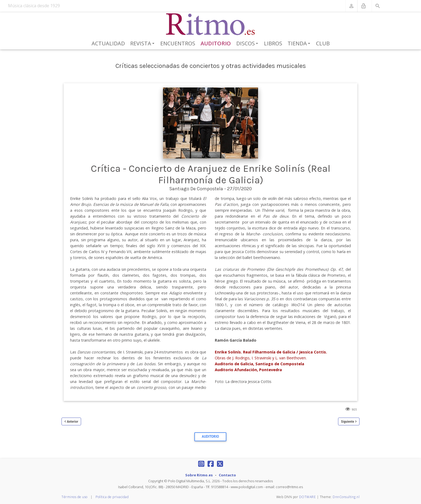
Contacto (227, 475)
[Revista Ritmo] (211, 24)
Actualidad (108, 43)
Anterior (72, 421)
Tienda (300, 44)
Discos (248, 44)
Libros (273, 43)
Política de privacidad (112, 497)
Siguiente (348, 421)
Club (323, 43)
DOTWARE (308, 497)
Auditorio (216, 43)
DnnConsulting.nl (346, 497)
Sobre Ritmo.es (199, 475)
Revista (143, 44)
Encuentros (178, 43)
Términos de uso (75, 497)
